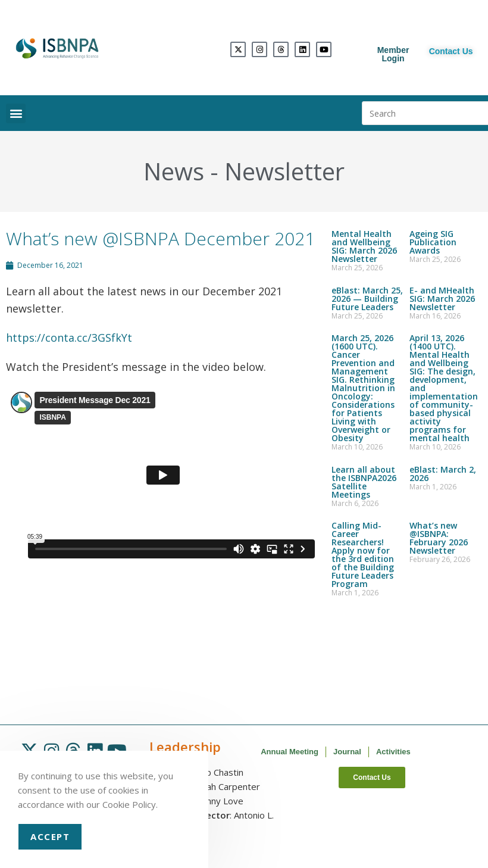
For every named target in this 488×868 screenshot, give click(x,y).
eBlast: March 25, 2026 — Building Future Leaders (367, 299)
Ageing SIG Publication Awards (433, 242)
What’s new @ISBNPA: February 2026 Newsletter (439, 538)
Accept (50, 836)
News (174, 171)
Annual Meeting (290, 752)
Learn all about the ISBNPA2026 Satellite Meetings (364, 482)
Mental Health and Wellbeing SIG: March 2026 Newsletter (364, 246)
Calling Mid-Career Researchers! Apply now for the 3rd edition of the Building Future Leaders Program (363, 555)
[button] (16, 113)
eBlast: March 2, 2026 (443, 474)
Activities (393, 752)
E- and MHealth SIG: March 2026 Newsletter (442, 299)
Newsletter (284, 171)
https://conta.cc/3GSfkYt (69, 338)
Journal (347, 752)
